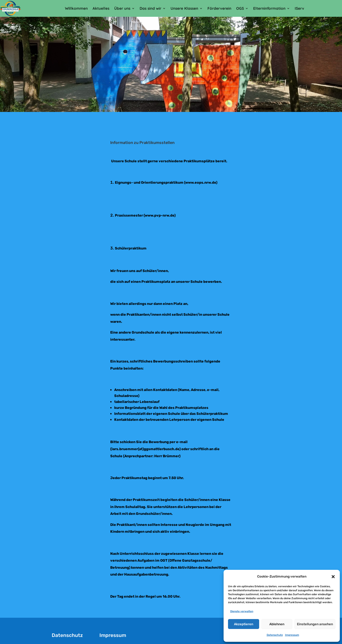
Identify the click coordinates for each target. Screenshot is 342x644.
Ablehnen (277, 624)
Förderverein (219, 8)
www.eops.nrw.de (201, 182)
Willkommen (76, 8)
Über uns (122, 8)
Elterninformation (269, 8)
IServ (299, 8)
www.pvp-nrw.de (160, 215)
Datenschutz (275, 635)
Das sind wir (150, 8)
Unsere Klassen (184, 8)
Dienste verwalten (242, 611)
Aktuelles (101, 8)
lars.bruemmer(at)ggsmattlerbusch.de (145, 449)
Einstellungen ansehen (315, 624)
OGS (240, 8)
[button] (333, 577)
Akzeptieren (244, 624)
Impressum (292, 635)
